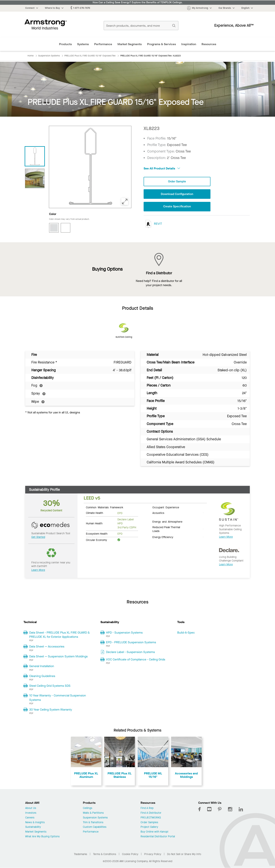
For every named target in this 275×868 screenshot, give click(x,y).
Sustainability (33, 827)
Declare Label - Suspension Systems (130, 652)
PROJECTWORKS (151, 818)
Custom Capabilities (95, 827)
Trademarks (80, 854)
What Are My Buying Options (42, 837)
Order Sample (177, 182)
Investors (31, 813)
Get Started (38, 537)
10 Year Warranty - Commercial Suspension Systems (58, 698)
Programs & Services (161, 44)
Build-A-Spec (186, 633)
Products (65, 44)
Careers (30, 818)
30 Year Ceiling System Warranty (51, 710)
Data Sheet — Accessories (47, 646)
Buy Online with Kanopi (154, 832)
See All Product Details (162, 168)
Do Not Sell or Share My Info (184, 854)
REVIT (153, 224)
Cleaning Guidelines (42, 676)
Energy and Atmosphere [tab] (167, 521)
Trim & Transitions (93, 823)
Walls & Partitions (93, 813)
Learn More (38, 570)
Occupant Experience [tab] (166, 507)
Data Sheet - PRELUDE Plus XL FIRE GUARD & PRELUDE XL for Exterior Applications (59, 635)
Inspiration (189, 44)
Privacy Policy (153, 854)
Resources (209, 44)
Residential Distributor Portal (158, 837)
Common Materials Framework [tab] (105, 507)
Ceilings (88, 808)
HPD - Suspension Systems (124, 633)
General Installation (42, 666)
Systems (83, 44)
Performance (103, 44)
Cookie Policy (130, 854)
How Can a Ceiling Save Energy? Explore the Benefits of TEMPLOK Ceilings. (138, 2)
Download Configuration (177, 194)
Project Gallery (149, 827)
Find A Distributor (151, 813)
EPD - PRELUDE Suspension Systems (131, 642)
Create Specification (177, 207)
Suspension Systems (95, 818)
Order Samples (149, 823)
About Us (31, 808)
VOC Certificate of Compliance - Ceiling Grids (136, 659)
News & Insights (35, 823)
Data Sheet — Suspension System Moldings (58, 656)
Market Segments (130, 44)
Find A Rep (147, 808)
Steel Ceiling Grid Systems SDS (50, 686)
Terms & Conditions (105, 854)
